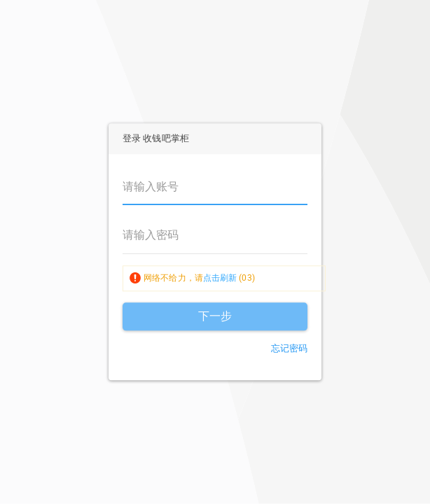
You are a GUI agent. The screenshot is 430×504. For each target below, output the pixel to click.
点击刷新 (220, 278)
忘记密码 (289, 348)
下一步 (215, 316)
